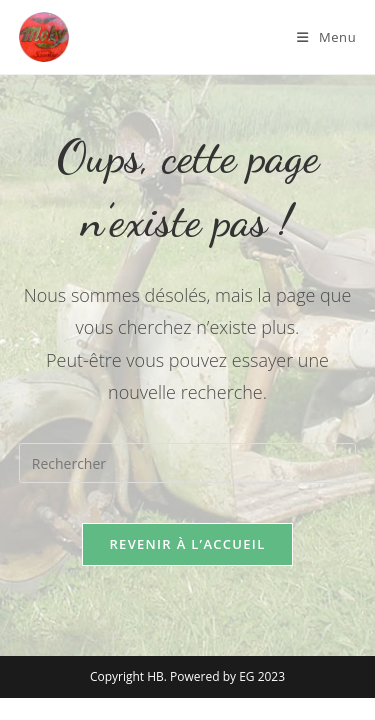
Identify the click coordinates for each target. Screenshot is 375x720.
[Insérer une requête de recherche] (188, 463)
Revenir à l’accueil (187, 544)
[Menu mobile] (326, 37)
